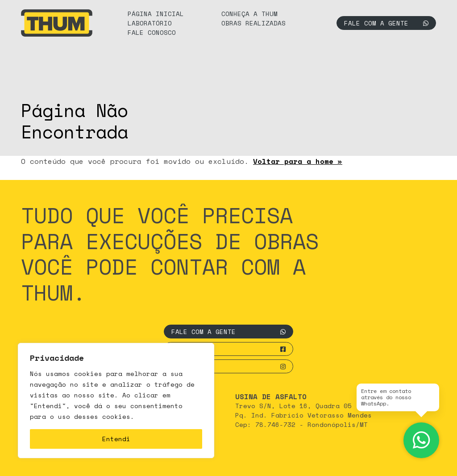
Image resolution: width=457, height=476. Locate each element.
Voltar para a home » (298, 161)
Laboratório (150, 23)
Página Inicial (156, 14)
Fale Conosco (152, 32)
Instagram (228, 366)
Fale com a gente (386, 23)
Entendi (116, 439)
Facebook (228, 349)
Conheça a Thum (249, 14)
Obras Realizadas (253, 23)
